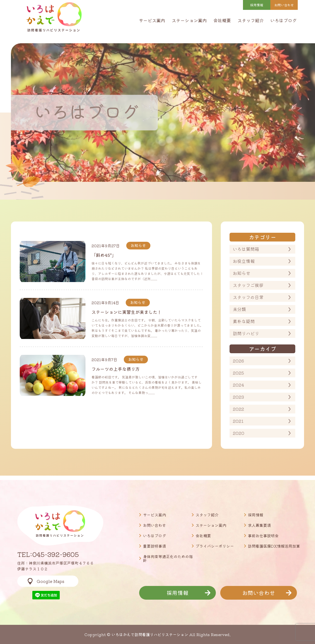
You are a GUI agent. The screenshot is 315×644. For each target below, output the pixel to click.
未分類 (239, 309)
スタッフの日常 (248, 297)
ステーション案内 (189, 20)
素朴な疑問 (244, 321)
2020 (239, 433)
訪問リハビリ (246, 333)
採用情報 (257, 5)
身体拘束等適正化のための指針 (168, 558)
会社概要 (222, 20)
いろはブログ (283, 20)
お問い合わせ (154, 525)
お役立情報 (244, 261)
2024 (238, 385)
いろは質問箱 (246, 249)
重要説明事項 (154, 546)
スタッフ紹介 (251, 20)
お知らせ (242, 273)
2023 (238, 397)
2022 (238, 409)
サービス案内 (152, 20)
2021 (238, 421)
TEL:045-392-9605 (48, 554)
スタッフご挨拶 (248, 285)
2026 (238, 361)
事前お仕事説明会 (263, 536)
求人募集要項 (259, 525)
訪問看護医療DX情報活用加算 (274, 546)
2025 (238, 373)
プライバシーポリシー (215, 546)
